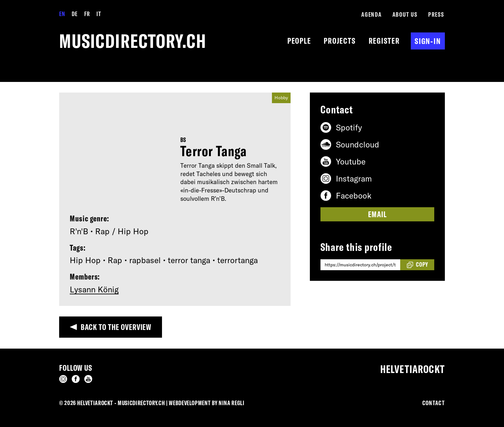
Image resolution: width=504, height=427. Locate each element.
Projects (340, 41)
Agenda (372, 14)
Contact (434, 403)
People (299, 41)
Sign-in (428, 41)
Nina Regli (232, 403)
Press (436, 14)
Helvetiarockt (413, 369)
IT (99, 14)
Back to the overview (116, 327)
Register (384, 41)
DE (74, 14)
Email (377, 214)
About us (405, 14)
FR (87, 14)
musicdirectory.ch (133, 41)
